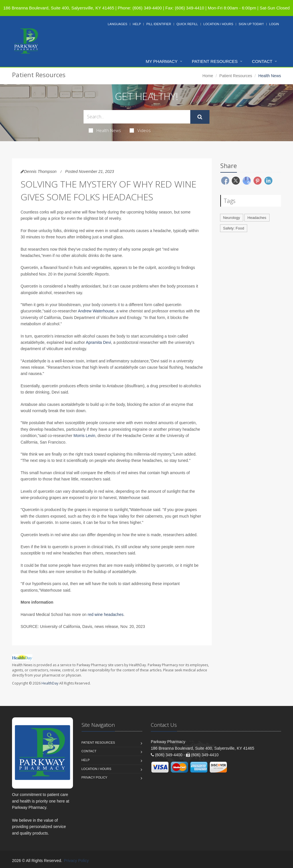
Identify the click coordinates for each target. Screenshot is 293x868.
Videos (140, 130)
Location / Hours (218, 24)
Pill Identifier (159, 24)
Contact (262, 61)
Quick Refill (187, 24)
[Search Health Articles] (137, 117)
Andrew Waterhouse (96, 311)
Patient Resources (215, 61)
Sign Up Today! (251, 24)
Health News (105, 130)
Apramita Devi (98, 342)
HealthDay (50, 683)
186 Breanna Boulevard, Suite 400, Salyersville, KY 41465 (59, 8)
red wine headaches (105, 614)
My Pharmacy (162, 61)
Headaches (257, 218)
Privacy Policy (95, 777)
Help (137, 24)
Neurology (232, 218)
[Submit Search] (200, 117)
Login (274, 24)
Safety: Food (234, 228)
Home (208, 76)
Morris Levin (84, 436)
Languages (117, 24)
